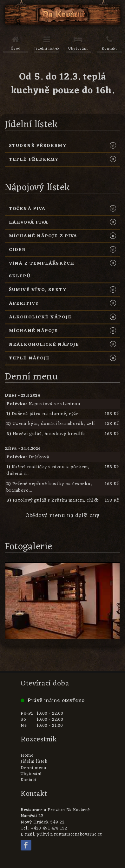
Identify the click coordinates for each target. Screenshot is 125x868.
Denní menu (33, 768)
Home (27, 756)
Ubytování (31, 774)
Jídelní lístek (34, 762)
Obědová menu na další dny (62, 516)
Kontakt (29, 780)
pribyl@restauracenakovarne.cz (69, 835)
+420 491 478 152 (49, 829)
